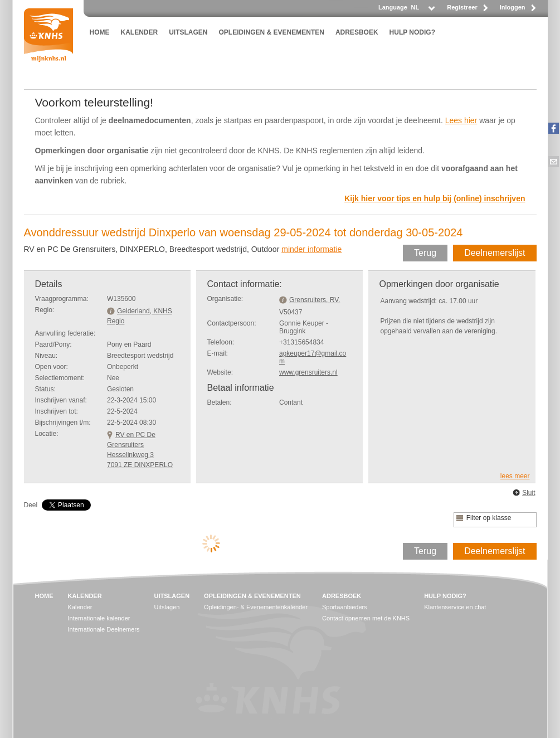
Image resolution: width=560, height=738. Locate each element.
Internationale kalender (99, 618)
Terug (425, 253)
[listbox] (422, 10)
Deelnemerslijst (495, 253)
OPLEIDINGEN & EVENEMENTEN (272, 32)
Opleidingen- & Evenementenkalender (256, 607)
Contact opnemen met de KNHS (366, 618)
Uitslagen (167, 607)
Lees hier (461, 120)
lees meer (515, 476)
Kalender (80, 607)
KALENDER (140, 32)
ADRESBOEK (357, 32)
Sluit (529, 493)
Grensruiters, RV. (315, 300)
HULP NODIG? (412, 32)
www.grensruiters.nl (308, 372)
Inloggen (513, 7)
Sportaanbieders (345, 607)
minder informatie (311, 249)
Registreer (462, 7)
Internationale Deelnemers (104, 629)
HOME (100, 32)
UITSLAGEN (188, 32)
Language (393, 7)
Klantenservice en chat (455, 607)
